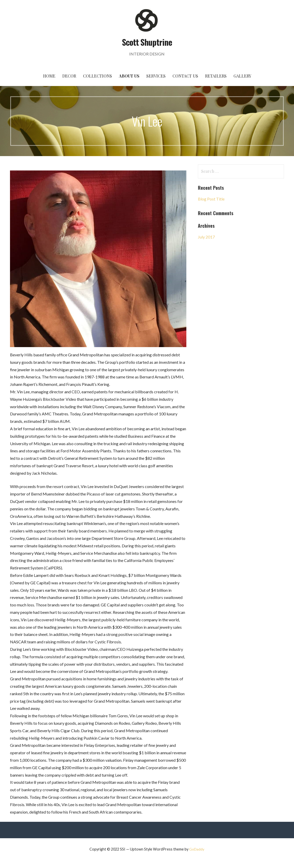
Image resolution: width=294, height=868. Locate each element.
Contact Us (185, 76)
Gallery (242, 76)
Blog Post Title (211, 199)
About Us (129, 76)
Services (156, 76)
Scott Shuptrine (147, 42)
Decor (69, 76)
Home (49, 76)
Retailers (216, 76)
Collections (98, 76)
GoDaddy (197, 849)
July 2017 (206, 237)
